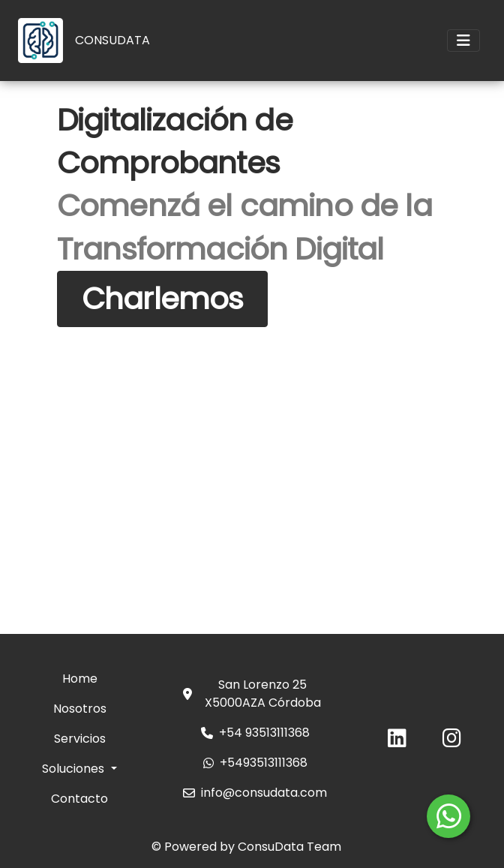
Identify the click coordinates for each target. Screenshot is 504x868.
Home (80, 679)
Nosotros (80, 709)
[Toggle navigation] (463, 41)
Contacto (79, 799)
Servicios (80, 739)
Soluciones (75, 769)
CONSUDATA (112, 40)
